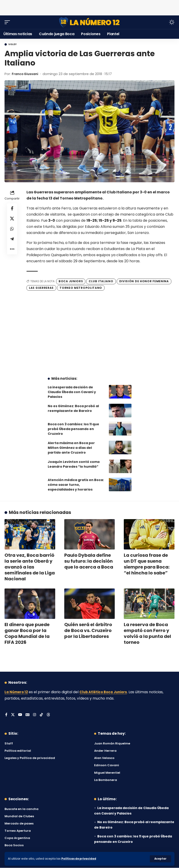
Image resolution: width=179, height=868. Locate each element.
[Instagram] (35, 715)
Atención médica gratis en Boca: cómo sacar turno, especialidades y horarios (76, 485)
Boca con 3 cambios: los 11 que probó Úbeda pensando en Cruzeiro (73, 429)
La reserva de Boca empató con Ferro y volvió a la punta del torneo (147, 633)
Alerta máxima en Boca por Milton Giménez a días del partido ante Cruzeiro (71, 448)
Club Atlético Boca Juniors (107, 692)
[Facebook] (6, 715)
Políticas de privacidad (80, 859)
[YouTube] (20, 715)
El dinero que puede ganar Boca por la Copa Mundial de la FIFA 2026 (27, 633)
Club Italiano (101, 281)
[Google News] (28, 715)
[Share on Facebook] (12, 209)
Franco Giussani (26, 74)
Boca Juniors (71, 281)
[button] (160, 859)
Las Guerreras (41, 288)
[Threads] (49, 715)
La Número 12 (17, 692)
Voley (13, 44)
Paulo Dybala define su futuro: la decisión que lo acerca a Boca (89, 561)
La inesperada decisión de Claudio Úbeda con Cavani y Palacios (72, 392)
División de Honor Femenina (144, 281)
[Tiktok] (42, 715)
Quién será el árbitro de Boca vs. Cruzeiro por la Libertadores (88, 630)
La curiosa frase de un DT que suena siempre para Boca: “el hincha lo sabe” (147, 564)
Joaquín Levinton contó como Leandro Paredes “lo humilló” (74, 464)
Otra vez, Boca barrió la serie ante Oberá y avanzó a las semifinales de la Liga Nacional (30, 567)
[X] (13, 715)
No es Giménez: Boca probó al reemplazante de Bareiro (73, 408)
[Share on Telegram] (12, 241)
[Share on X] (12, 219)
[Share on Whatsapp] (12, 230)
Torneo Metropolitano (81, 288)
